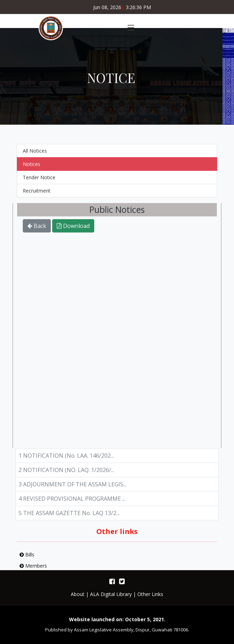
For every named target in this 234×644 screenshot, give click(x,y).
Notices (32, 168)
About (78, 594)
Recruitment (37, 194)
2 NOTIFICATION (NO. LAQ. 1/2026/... (66, 473)
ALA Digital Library (111, 594)
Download (73, 229)
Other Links (150, 594)
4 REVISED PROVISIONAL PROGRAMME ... (72, 502)
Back (37, 229)
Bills (27, 558)
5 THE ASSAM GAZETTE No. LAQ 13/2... (69, 517)
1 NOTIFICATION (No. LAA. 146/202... (66, 459)
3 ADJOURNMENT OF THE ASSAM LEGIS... (73, 488)
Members (33, 569)
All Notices (35, 154)
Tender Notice (39, 181)
